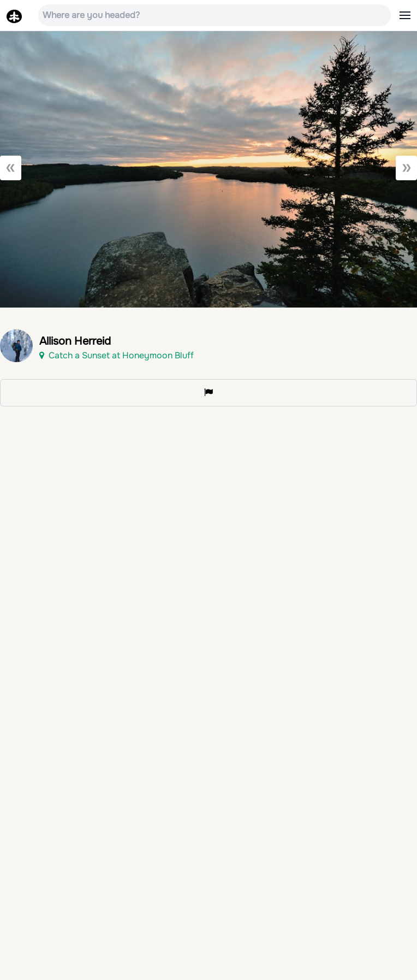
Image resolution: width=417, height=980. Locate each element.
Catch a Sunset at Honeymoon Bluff (117, 355)
